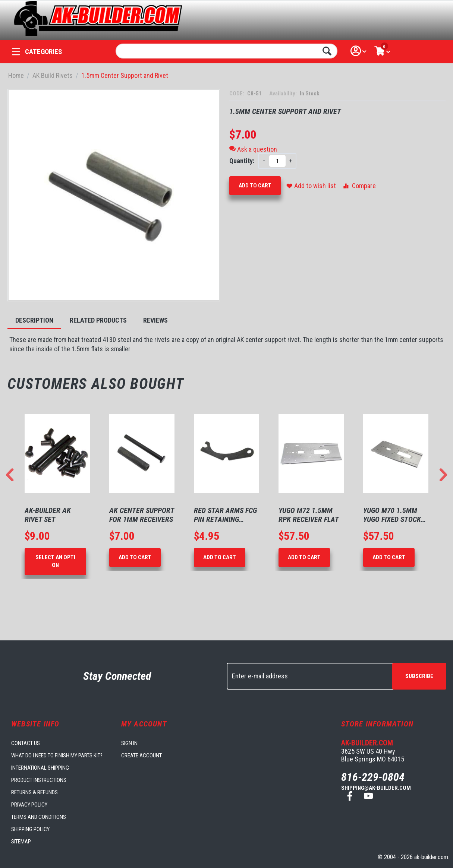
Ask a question (253, 149)
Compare (359, 186)
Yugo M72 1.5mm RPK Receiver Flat (309, 515)
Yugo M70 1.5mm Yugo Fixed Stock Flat (392, 515)
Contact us (26, 743)
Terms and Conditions (39, 817)
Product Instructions (39, 780)
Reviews (155, 320)
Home (16, 75)
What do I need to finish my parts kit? (57, 755)
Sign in (129, 743)
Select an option (55, 561)
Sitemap (21, 842)
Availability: (284, 94)
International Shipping (40, 768)
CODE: (237, 94)
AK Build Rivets (53, 75)
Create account (141, 755)
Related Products (98, 320)
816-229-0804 (373, 777)
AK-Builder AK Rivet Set (48, 515)
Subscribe (419, 676)
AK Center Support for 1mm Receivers (142, 515)
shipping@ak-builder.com (376, 788)
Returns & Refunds (34, 792)
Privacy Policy (29, 805)
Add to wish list (311, 186)
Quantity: (242, 161)
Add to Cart (255, 186)
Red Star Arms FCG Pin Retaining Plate (225, 515)
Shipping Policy (30, 829)
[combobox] (226, 51)
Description (34, 320)
